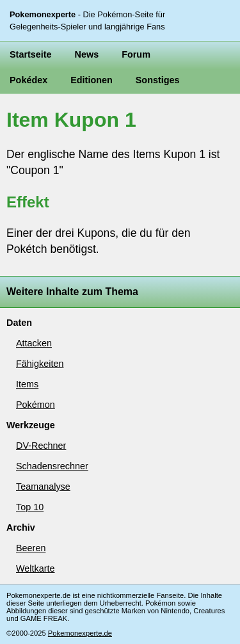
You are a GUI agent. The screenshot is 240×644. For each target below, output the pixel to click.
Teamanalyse (43, 487)
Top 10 (30, 507)
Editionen (92, 80)
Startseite (31, 54)
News (87, 54)
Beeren (31, 548)
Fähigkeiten (40, 364)
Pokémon (36, 405)
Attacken (34, 343)
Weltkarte (36, 568)
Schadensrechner (52, 466)
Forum (136, 54)
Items (27, 384)
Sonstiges (158, 80)
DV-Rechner (41, 446)
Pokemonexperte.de (80, 633)
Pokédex (28, 80)
